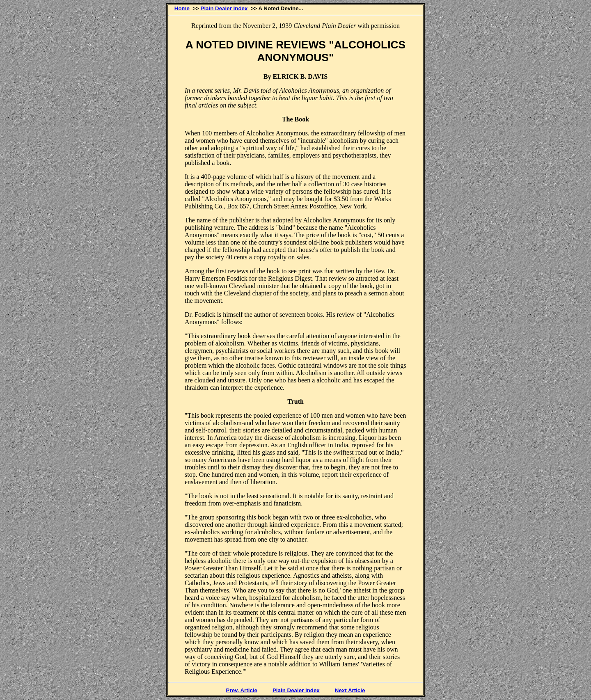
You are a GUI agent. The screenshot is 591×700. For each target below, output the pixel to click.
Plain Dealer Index (224, 8)
